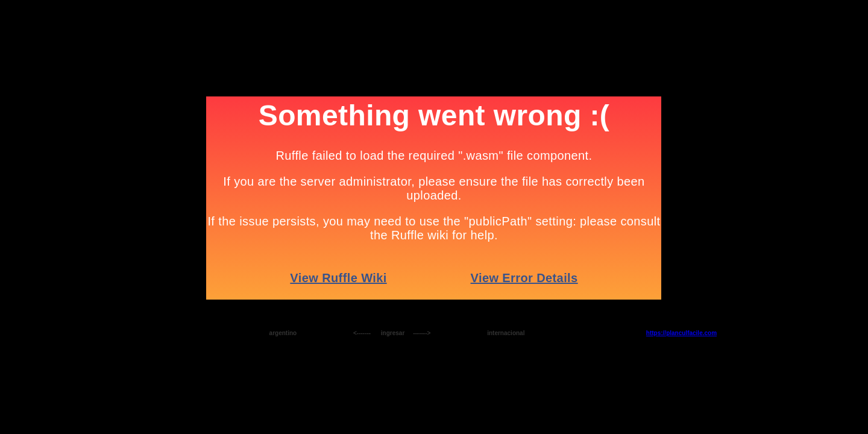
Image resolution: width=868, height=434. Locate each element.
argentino (283, 333)
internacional (506, 333)
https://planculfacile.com (681, 333)
